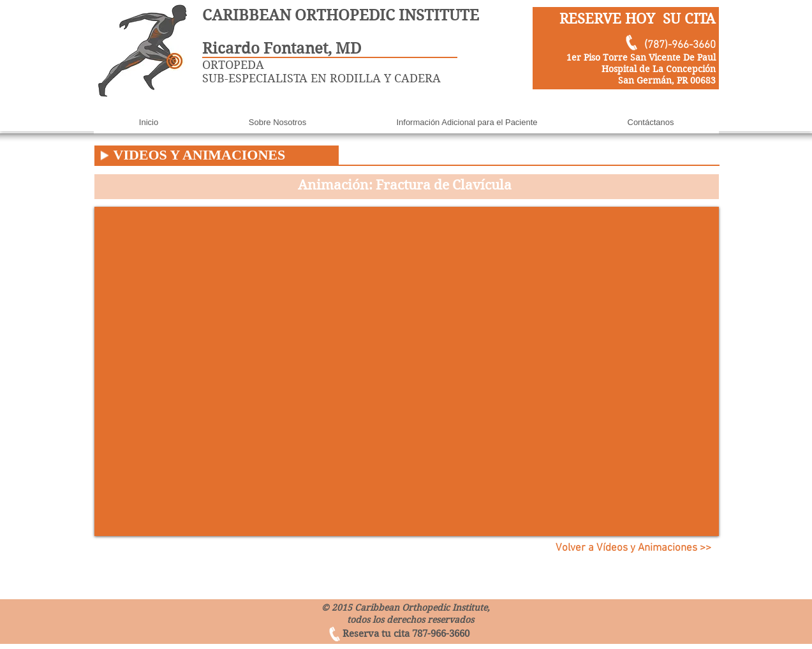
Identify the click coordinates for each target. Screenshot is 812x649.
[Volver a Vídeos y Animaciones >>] (634, 549)
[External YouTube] (407, 371)
